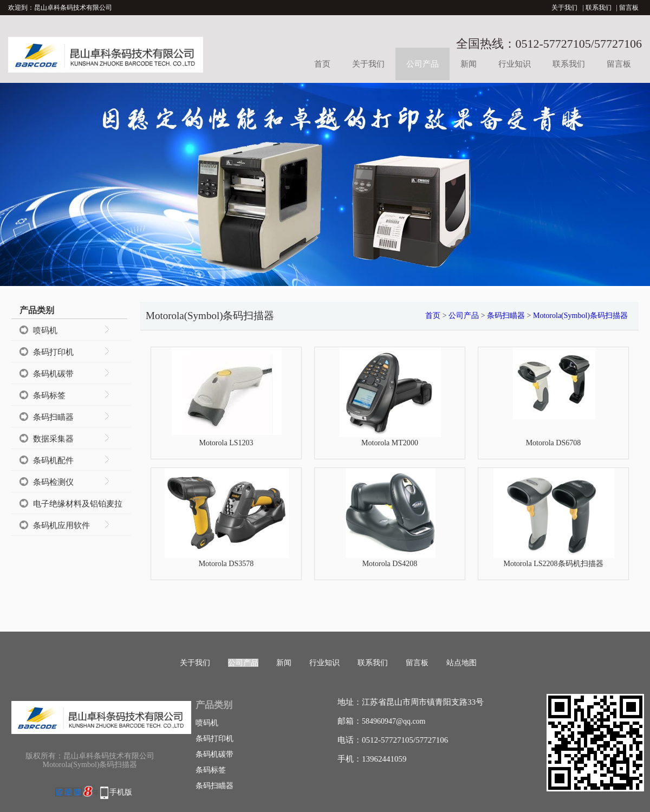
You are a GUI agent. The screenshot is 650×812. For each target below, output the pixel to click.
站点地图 (461, 663)
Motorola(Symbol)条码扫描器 (580, 316)
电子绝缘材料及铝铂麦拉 (78, 504)
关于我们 (564, 8)
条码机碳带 (53, 374)
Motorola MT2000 (390, 443)
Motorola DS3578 (226, 563)
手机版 (121, 792)
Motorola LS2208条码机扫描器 (553, 563)
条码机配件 (53, 460)
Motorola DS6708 (554, 443)
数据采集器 (53, 439)
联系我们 (599, 8)
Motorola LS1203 (226, 443)
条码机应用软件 (61, 525)
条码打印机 (53, 352)
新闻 (469, 64)
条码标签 (49, 395)
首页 (322, 64)
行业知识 (515, 64)
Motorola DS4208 (390, 563)
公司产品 (422, 64)
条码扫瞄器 (53, 417)
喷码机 (45, 330)
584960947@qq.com (394, 721)
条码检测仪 (53, 482)
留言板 (629, 8)
